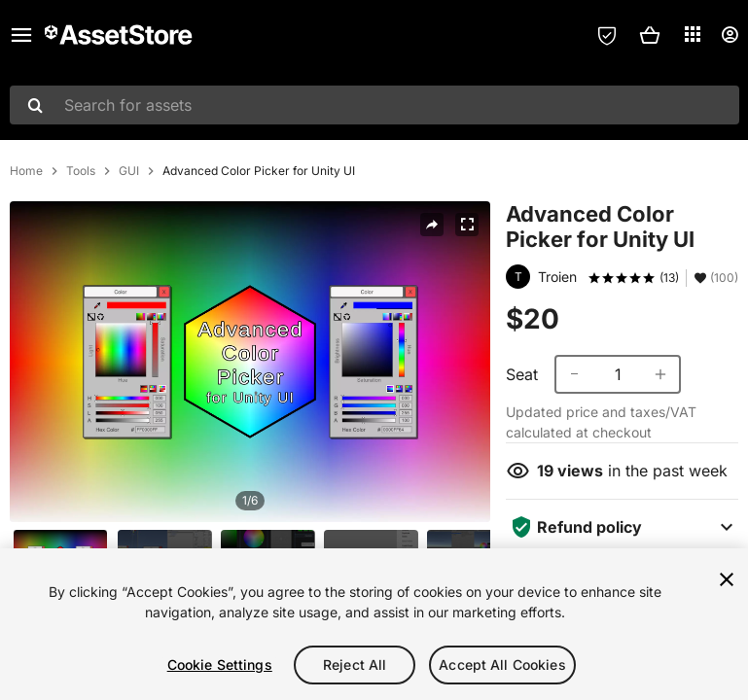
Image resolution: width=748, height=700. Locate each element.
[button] (650, 35)
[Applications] (693, 34)
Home (26, 171)
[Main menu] (21, 35)
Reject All (355, 665)
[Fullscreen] (467, 225)
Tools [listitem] (81, 171)
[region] (374, 624)
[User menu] (730, 35)
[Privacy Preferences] (607, 35)
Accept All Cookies (502, 665)
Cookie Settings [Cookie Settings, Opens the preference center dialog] (220, 665)
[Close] (727, 579)
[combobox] (374, 105)
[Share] (432, 225)
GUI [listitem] (129, 171)
